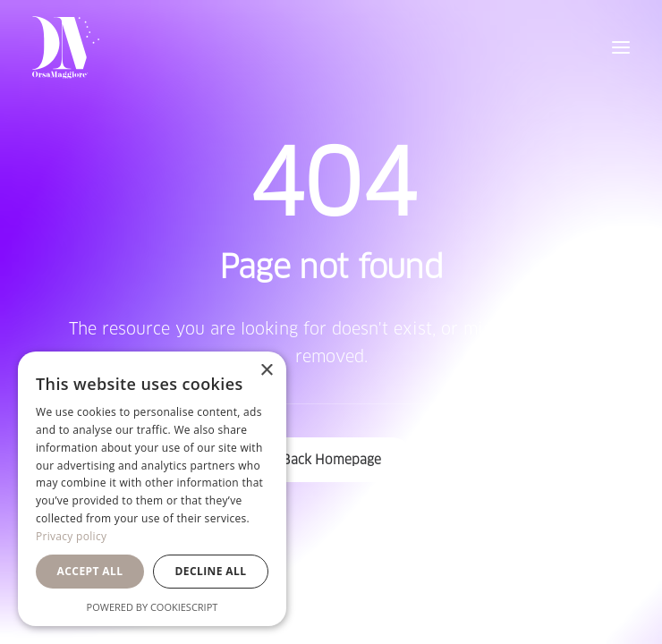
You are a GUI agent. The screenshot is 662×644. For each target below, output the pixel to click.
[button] (621, 47)
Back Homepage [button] (331, 460)
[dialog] (152, 489)
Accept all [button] (90, 571)
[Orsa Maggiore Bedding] (66, 47)
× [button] (266, 371)
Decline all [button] (211, 571)
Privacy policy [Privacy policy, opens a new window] (71, 536)
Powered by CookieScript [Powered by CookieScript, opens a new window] (153, 607)
